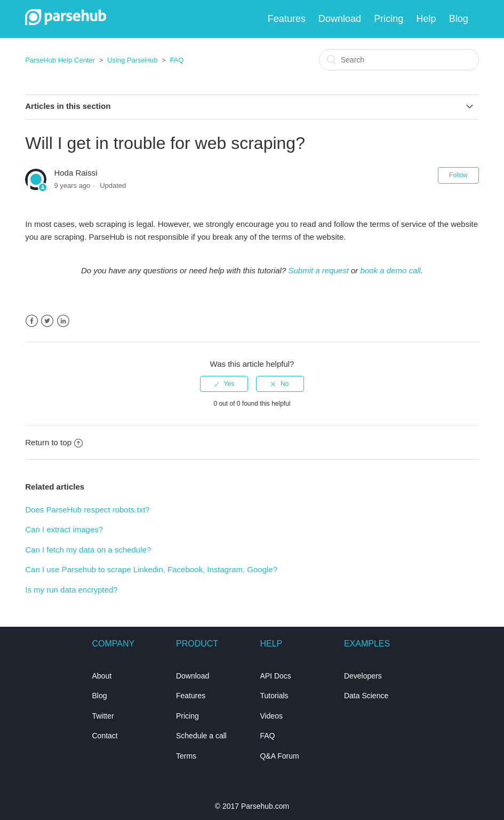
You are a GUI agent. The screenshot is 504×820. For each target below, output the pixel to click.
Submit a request (318, 270)
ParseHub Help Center (60, 60)
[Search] (399, 60)
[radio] (224, 384)
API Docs (275, 676)
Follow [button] (458, 175)
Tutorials (274, 696)
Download (340, 19)
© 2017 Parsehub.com (252, 806)
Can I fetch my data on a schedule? (88, 550)
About (102, 676)
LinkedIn (63, 321)
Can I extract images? (64, 529)
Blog (459, 19)
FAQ (177, 60)
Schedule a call (201, 736)
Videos (271, 716)
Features (287, 19)
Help (426, 19)
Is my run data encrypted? (71, 590)
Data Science (366, 696)
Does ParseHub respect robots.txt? (87, 510)
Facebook (32, 321)
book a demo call (391, 270)
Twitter (47, 321)
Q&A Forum (279, 756)
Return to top (54, 442)
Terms (186, 756)
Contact (105, 736)
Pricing (389, 19)
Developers (363, 676)
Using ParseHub (133, 60)
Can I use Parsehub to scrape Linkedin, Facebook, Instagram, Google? (151, 569)
